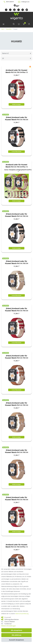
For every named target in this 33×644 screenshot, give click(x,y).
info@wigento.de (25, 2)
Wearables (9, 29)
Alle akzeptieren (16, 630)
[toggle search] (14, 24)
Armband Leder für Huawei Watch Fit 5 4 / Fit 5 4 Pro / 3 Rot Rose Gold (16, 71)
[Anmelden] (29, 24)
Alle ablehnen (17, 635)
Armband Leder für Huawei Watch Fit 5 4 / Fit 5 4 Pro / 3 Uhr (16, 166)
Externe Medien (10, 622)
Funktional (8, 624)
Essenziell (8, 617)
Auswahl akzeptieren (16, 640)
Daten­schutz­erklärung (22, 614)
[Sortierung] (16, 53)
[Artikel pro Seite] (16, 58)
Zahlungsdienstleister (12, 619)
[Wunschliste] (19, 24)
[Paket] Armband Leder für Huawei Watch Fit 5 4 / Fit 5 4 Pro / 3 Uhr (16, 118)
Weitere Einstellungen (9, 626)
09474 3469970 (10, 2)
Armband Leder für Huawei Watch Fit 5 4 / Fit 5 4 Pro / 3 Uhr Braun (16, 546)
